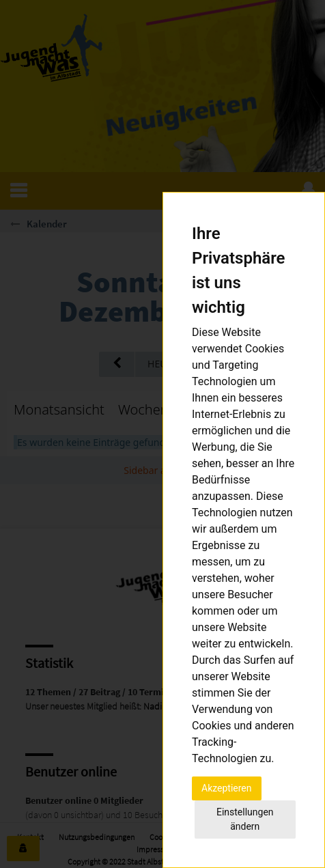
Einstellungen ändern (245, 819)
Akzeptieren (227, 788)
